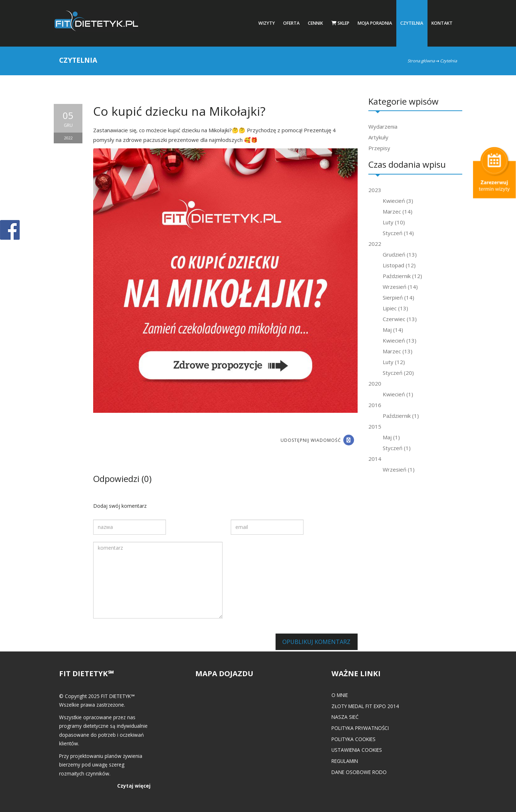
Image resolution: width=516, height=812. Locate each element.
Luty (394, 222)
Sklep (340, 23)
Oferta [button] (291, 23)
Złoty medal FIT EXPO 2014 (365, 706)
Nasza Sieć (345, 717)
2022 (375, 244)
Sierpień (398, 297)
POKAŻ (10, 230)
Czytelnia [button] (412, 23)
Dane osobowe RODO (359, 772)
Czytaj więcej (134, 786)
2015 (375, 426)
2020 (375, 383)
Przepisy (379, 148)
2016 (375, 405)
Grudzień (400, 254)
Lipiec (395, 308)
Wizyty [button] (267, 23)
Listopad (399, 265)
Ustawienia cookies (357, 750)
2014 (375, 459)
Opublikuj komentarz (316, 642)
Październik (402, 276)
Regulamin (345, 761)
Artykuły (378, 137)
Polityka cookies (353, 739)
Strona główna (421, 61)
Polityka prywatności (360, 728)
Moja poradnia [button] (375, 23)
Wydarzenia (383, 126)
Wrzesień (400, 287)
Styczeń (398, 233)
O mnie (340, 695)
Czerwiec (400, 319)
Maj (393, 330)
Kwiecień (398, 201)
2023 (375, 190)
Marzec (398, 211)
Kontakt (442, 23)
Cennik (315, 23)
